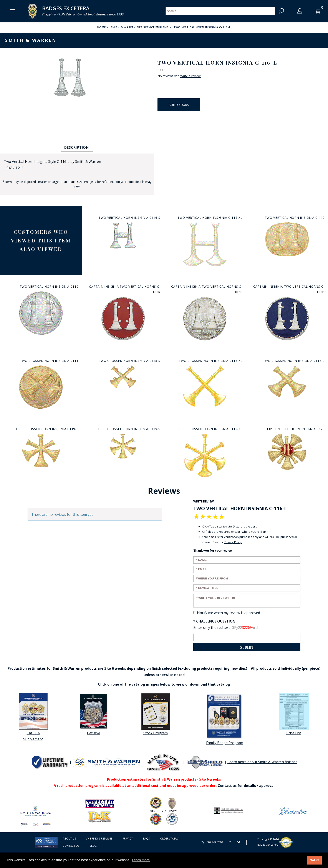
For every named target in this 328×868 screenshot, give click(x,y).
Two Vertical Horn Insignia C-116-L (202, 27)
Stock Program (156, 714)
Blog (93, 846)
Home (102, 27)
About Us (69, 839)
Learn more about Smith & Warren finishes (262, 762)
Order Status (169, 839)
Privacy (128, 839)
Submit (247, 647)
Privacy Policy (233, 542)
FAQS (146, 839)
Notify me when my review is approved (229, 613)
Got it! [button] (314, 860)
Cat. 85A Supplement (33, 717)
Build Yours (179, 105)
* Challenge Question (214, 621)
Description (77, 147)
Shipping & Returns (99, 839)
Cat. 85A (94, 714)
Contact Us (71, 846)
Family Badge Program (224, 719)
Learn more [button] (141, 860)
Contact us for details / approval (246, 786)
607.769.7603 (212, 842)
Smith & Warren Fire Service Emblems (140, 27)
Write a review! (191, 76)
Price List (294, 714)
